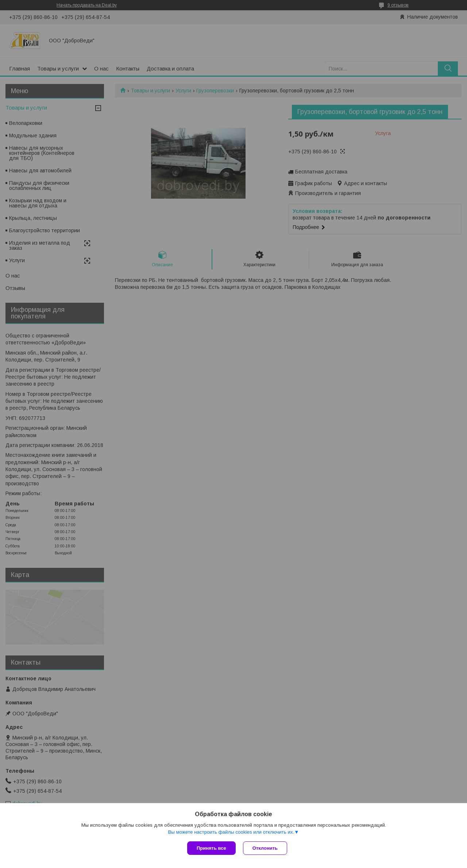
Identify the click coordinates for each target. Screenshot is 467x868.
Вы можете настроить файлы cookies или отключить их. (231, 832)
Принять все (211, 848)
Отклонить (265, 848)
